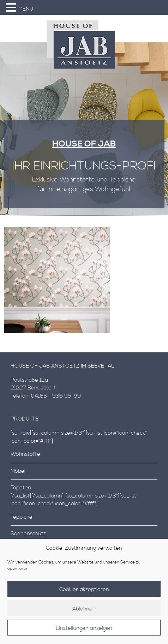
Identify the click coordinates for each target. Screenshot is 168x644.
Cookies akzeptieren (84, 594)
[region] (84, 133)
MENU (26, 9)
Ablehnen (84, 613)
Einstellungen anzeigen (84, 633)
